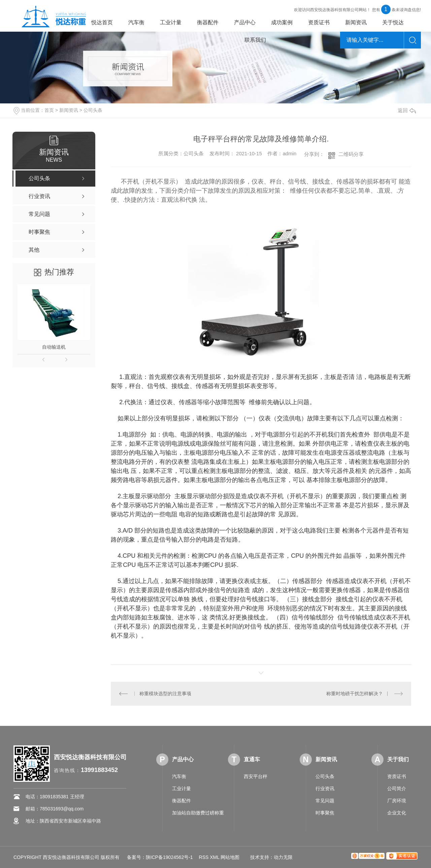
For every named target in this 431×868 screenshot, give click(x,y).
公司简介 (397, 789)
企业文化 (397, 813)
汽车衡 (136, 22)
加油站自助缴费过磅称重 (198, 813)
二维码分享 (351, 154)
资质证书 (319, 22)
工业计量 (171, 22)
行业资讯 (325, 789)
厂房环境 (397, 801)
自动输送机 (54, 347)
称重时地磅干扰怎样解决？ (355, 694)
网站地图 (230, 857)
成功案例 (282, 22)
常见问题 (325, 801)
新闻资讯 (356, 22)
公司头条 (93, 110)
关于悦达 (393, 22)
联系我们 (255, 40)
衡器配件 (208, 22)
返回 (407, 110)
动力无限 (283, 857)
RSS (204, 857)
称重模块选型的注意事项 (165, 694)
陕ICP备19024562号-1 (169, 857)
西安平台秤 (256, 776)
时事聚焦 (325, 813)
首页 (49, 110)
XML (214, 857)
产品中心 (245, 22)
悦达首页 (102, 22)
